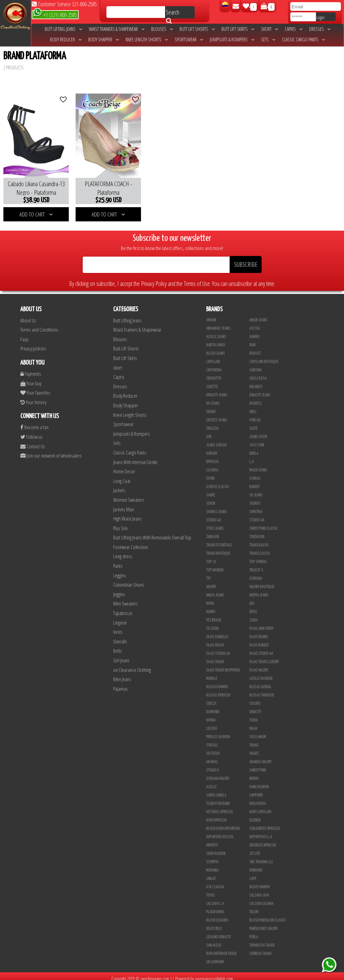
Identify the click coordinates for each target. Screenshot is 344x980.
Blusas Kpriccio (218, 691)
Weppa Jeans (259, 591)
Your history (33, 398)
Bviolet (255, 349)
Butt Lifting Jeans (63, 29)
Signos (255, 499)
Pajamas (120, 684)
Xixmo (211, 607)
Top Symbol (258, 557)
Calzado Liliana (261, 899)
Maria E (212, 674)
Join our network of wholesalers (51, 451)
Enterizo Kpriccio (263, 841)
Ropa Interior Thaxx (221, 949)
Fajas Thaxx (215, 657)
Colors (255, 699)
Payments (31, 369)
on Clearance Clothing (132, 665)
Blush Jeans (216, 349)
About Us (28, 316)
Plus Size (120, 524)
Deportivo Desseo (220, 832)
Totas (210, 891)
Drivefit (212, 841)
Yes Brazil (214, 616)
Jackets (119, 486)
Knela (254, 449)
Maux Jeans (258, 466)
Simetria (256, 507)
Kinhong (256, 866)
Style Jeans (215, 524)
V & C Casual (215, 882)
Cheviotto (214, 374)
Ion (209, 432)
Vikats (254, 749)
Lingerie (120, 618)
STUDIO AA (213, 516)
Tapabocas (123, 608)
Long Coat (122, 476)
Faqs (25, 335)
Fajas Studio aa (261, 649)
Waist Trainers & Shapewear (117, 29)
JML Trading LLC (261, 857)
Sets (268, 40)
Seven (211, 499)
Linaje (211, 874)
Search (173, 13)
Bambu (254, 332)
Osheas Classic (218, 482)
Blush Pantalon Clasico (267, 916)
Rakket (255, 482)
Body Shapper (104, 40)
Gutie (253, 424)
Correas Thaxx (260, 949)
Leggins (120, 571)
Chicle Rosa (258, 374)
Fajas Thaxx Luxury (264, 657)
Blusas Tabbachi (262, 691)
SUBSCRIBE (246, 260)
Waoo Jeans (215, 591)
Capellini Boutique (264, 357)
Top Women (215, 566)
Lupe (253, 874)
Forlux (255, 416)
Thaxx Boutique (218, 549)
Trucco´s (256, 566)
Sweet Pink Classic (263, 524)
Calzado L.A (215, 899)
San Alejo (214, 941)
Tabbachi (213, 532)
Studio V (213, 766)
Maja (253, 724)
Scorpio (212, 857)
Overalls (120, 637)
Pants (118, 561)
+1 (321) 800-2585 (55, 14)
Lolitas (212, 724)
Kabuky (212, 449)
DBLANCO (256, 382)
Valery (211, 582)
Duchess (256, 399)
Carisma (255, 366)
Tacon (254, 907)
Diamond (213, 707)
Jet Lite (255, 849)
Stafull (212, 741)
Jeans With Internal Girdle (135, 457)
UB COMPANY (215, 957)
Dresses (320, 29)
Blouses (162, 29)
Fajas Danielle (217, 632)
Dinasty (255, 707)
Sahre (211, 491)
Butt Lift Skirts (238, 29)
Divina (211, 716)
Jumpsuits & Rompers (232, 40)
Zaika (253, 616)
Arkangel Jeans (218, 324)
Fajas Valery (259, 666)
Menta (254, 774)
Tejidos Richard (218, 799)
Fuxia (253, 716)
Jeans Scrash (216, 441)
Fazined (255, 816)
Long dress (123, 552)
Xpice (253, 607)
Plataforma (215, 907)
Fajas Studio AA (218, 649)
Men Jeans (122, 674)
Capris (294, 29)
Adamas (212, 757)
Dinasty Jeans (217, 391)
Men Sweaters (126, 599)
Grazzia (212, 424)
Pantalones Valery (263, 924)
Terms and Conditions (39, 325)
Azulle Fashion (261, 674)
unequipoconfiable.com (214, 974)
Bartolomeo (216, 341)
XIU (252, 599)
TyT (208, 574)
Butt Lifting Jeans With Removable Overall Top (152, 533)
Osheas (255, 474)
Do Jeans (213, 399)
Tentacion (257, 532)
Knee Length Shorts (147, 40)
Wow (210, 599)
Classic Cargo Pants (303, 40)
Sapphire (256, 791)
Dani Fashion (259, 782)
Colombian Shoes (129, 580)
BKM (252, 341)
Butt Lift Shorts (197, 29)
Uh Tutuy (213, 749)
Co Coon (212, 624)
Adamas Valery (260, 757)
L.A (251, 457)
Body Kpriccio (216, 816)
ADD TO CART (34, 210)
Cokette (212, 382)
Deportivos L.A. (261, 832)
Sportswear (189, 40)
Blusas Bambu (217, 682)
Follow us (31, 432)
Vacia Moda (258, 799)
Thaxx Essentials (219, 541)
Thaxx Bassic (259, 541)
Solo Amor (258, 732)
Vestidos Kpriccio (220, 807)
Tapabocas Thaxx (262, 941)
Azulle (211, 782)
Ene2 (253, 407)
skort (269, 29)
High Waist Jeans (127, 514)
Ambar (211, 316)
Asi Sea (255, 324)
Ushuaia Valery (218, 774)
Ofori (210, 474)
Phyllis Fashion (218, 732)
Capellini (213, 357)
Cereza (211, 699)
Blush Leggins (217, 916)
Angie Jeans (258, 316)
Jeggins (119, 590)
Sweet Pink (258, 766)
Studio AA (257, 516)
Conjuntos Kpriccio (265, 824)
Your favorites (35, 388)
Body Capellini (260, 807)
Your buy (31, 379)
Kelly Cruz (214, 924)
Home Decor (124, 467)
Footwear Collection (131, 542)
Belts (118, 646)
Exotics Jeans (217, 416)
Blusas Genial (260, 682)
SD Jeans (256, 491)
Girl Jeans (121, 656)
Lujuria (212, 466)
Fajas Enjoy (215, 641)
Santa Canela (216, 791)
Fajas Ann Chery (261, 624)
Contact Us (33, 442)
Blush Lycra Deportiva (223, 824)
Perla (254, 932)
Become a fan (34, 423)
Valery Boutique (262, 582)
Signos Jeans (216, 507)
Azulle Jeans (216, 332)
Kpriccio (212, 457)
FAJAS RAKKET (259, 641)
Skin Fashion (216, 849)
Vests (118, 627)
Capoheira (214, 366)
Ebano (211, 407)
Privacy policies (33, 344)
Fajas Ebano (259, 632)
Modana (212, 866)
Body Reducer (66, 40)
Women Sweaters (129, 495)
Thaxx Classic (260, 549)
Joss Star (257, 441)
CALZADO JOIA (259, 891)
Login (320, 17)
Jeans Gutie (258, 432)
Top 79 (211, 557)
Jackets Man (124, 505)
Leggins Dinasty (218, 932)
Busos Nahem (259, 882)
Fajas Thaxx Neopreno (223, 666)
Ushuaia (256, 574)
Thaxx (254, 741)
